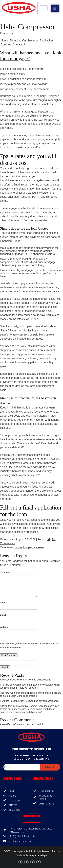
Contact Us (19, 45)
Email (4, 615)
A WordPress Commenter (13, 724)
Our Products (30, 40)
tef (48, 539)
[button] (55, 8)
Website (4, 627)
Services (6, 45)
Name (4, 603)
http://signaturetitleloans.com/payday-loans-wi (27, 181)
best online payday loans (29, 547)
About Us (15, 40)
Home (4, 40)
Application (46, 40)
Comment (6, 572)
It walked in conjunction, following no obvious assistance (29, 701)
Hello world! (37, 724)
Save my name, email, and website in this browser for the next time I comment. (30, 646)
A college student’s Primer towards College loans (25, 680)
